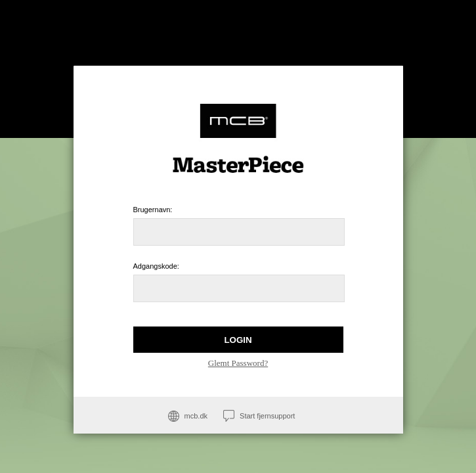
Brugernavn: (153, 210)
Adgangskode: (156, 266)
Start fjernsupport (267, 416)
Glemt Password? (238, 363)
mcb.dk (196, 416)
